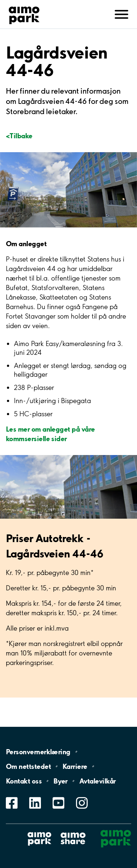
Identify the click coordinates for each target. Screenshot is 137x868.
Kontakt (24, 781)
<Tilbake (19, 135)
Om (28, 766)
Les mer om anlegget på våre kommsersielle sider (50, 433)
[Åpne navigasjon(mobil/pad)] (122, 14)
